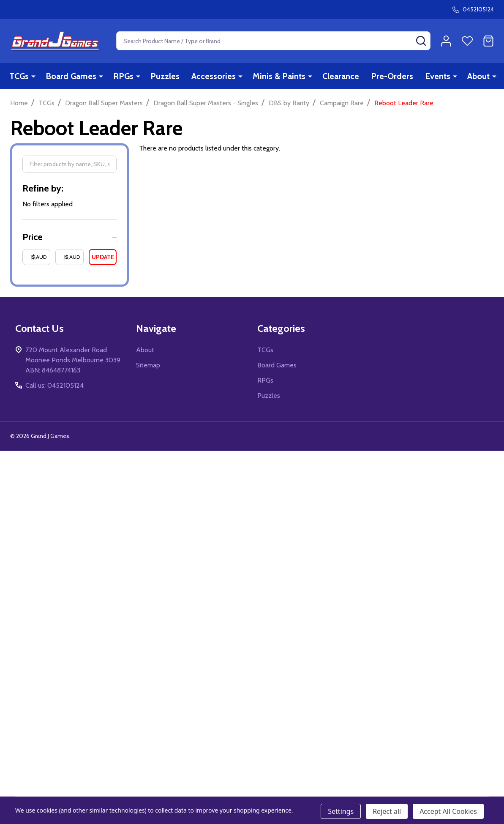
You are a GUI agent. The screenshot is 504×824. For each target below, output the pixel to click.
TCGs (19, 76)
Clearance (341, 76)
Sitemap (148, 365)
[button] (69, 237)
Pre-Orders (392, 76)
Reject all (387, 811)
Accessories (214, 76)
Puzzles (165, 76)
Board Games (71, 76)
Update (103, 257)
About (478, 76)
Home (19, 103)
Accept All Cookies (448, 811)
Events (438, 76)
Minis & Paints (279, 76)
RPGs (123, 76)
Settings (341, 811)
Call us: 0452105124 (54, 385)
